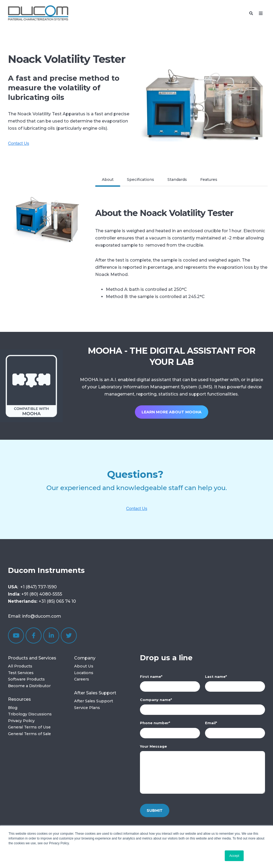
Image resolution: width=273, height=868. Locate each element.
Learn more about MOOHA (172, 412)
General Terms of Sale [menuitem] (29, 734)
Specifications (140, 180)
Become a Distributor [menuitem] (29, 686)
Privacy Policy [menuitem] (21, 721)
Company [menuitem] (85, 658)
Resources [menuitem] (19, 699)
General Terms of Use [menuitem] (29, 727)
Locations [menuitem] (84, 673)
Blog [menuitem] (13, 708)
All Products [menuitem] (20, 666)
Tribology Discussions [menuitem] (30, 714)
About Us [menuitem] (84, 666)
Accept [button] (234, 856)
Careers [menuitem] (82, 679)
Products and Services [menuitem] (32, 658)
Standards (177, 180)
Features (209, 180)
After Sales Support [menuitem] (95, 693)
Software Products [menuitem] (26, 679)
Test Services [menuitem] (21, 673)
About (108, 180)
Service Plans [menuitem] (87, 708)
